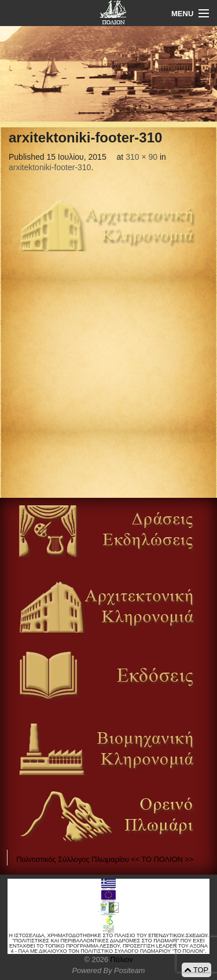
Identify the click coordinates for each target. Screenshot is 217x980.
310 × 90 (141, 157)
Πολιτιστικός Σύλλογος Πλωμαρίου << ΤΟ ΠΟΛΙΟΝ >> (105, 859)
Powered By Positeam (109, 970)
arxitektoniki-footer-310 (50, 167)
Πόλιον (120, 959)
